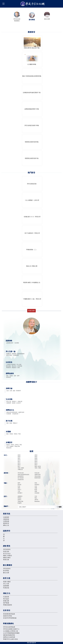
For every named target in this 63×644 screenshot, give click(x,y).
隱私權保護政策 (32, 643)
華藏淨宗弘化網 (33, 4)
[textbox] (36, 507)
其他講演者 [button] (16, 414)
